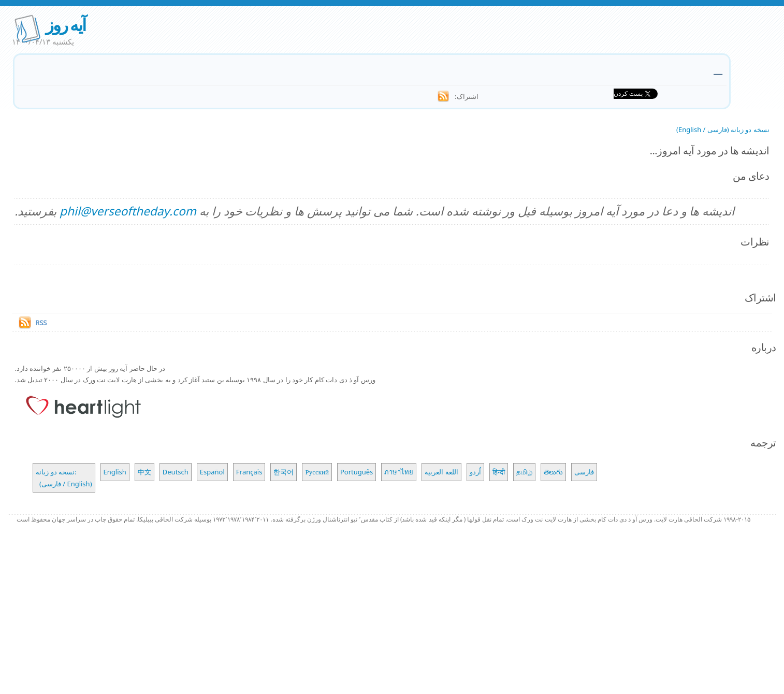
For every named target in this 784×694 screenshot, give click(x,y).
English (115, 472)
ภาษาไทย (399, 472)
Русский (317, 472)
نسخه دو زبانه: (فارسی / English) (64, 478)
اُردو (475, 472)
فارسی (584, 472)
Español (212, 472)
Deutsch (176, 472)
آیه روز (65, 25)
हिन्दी (499, 472)
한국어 (284, 472)
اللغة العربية (441, 472)
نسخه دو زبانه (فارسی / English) (723, 129)
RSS (41, 323)
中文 (144, 472)
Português (357, 472)
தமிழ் (524, 472)
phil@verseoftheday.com (128, 211)
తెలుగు (553, 472)
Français (249, 472)
